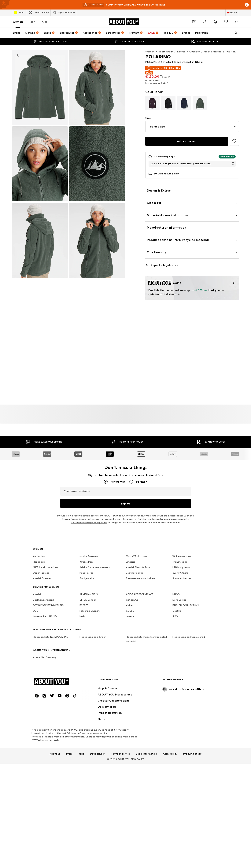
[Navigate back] (18, 55)
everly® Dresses (42, 578)
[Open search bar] (235, 33)
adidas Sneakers (89, 556)
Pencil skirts (86, 573)
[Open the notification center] (215, 22)
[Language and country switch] (232, 13)
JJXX (175, 616)
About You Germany (45, 657)
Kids (45, 22)
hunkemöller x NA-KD (45, 616)
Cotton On (132, 600)
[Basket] (237, 22)
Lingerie (131, 562)
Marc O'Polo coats (137, 556)
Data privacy (98, 754)
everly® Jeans (180, 573)
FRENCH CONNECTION (186, 605)
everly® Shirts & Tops (138, 567)
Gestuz (177, 611)
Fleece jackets (213, 52)
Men (32, 22)
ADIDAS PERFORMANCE (140, 594)
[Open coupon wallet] (194, 22)
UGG (36, 611)
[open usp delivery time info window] (233, 163)
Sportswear (166, 52)
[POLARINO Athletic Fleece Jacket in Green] (97, 87)
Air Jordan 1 (40, 556)
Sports (181, 52)
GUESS (130, 611)
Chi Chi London (88, 600)
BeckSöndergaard (43, 600)
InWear (130, 616)
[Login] (205, 22)
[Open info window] (247, 5)
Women (18, 22)
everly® (37, 594)
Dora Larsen (179, 600)
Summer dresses (182, 578)
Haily (82, 616)
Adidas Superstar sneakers (95, 567)
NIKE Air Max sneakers (46, 567)
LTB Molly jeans (181, 567)
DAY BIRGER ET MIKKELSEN (49, 605)
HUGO (176, 594)
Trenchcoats (180, 562)
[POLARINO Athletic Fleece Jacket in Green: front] (40, 87)
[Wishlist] (226, 22)
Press (69, 754)
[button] (192, 127)
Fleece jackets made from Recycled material (146, 639)
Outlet (19, 13)
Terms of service (120, 754)
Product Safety (192, 754)
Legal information (146, 754)
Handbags (39, 562)
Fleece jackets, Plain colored (189, 637)
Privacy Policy (70, 519)
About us (55, 754)
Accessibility (170, 754)
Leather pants (134, 573)
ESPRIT (84, 605)
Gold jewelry (87, 578)
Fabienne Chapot (90, 611)
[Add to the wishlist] (234, 141)
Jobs (81, 754)
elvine (129, 605)
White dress (87, 562)
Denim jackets (41, 573)
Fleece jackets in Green (93, 637)
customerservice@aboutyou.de (89, 522)
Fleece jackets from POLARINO (51, 637)
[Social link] (37, 696)
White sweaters (182, 556)
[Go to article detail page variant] (153, 103)
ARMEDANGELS (89, 594)
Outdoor (195, 52)
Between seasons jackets (141, 578)
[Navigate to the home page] (124, 22)
